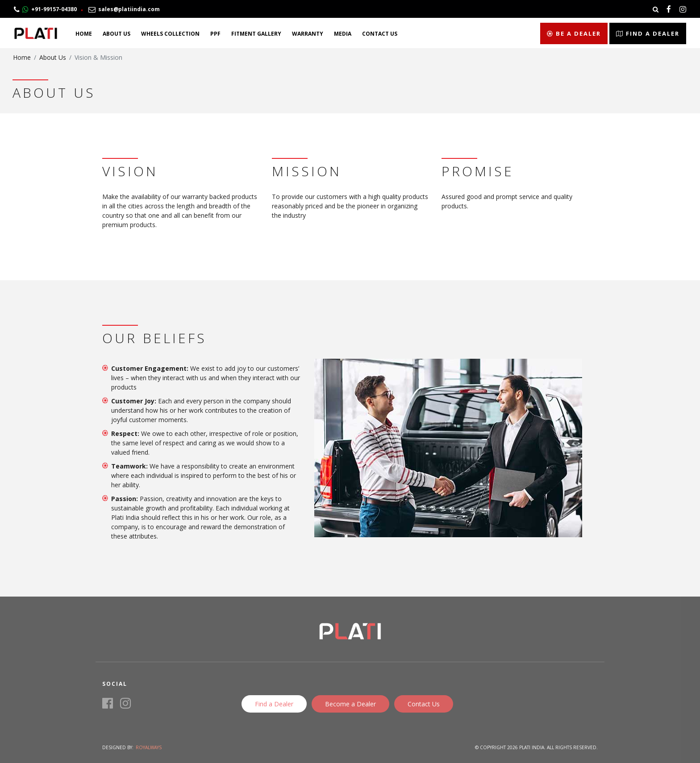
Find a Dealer (648, 33)
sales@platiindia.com (124, 9)
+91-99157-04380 (45, 9)
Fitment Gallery (256, 34)
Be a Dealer (574, 33)
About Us (117, 34)
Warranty (308, 34)
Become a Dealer (350, 704)
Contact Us (380, 34)
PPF (215, 34)
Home (84, 34)
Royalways (149, 747)
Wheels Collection (170, 34)
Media (343, 34)
